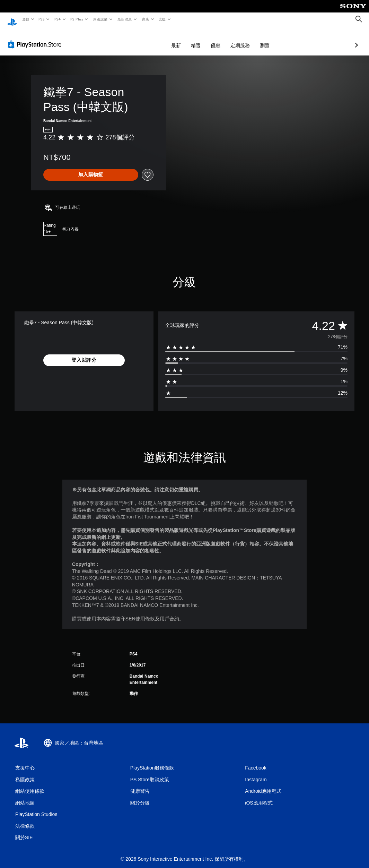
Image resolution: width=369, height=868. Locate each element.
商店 (145, 19)
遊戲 (25, 19)
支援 (162, 19)
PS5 (42, 19)
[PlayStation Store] (36, 38)
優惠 (179, 39)
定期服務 (203, 39)
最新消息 (125, 19)
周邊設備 (100, 19)
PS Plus (77, 19)
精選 (159, 39)
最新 (139, 39)
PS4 (58, 19)
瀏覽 (228, 39)
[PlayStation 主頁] (12, 19)
